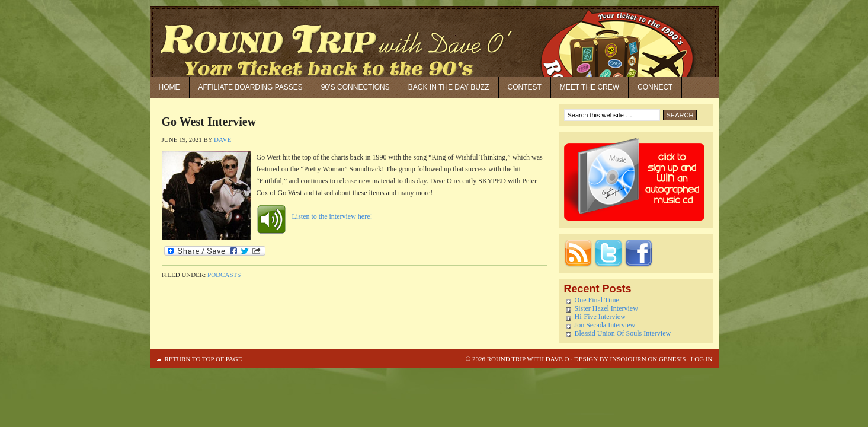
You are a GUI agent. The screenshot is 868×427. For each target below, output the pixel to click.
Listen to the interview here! (332, 216)
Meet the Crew (590, 87)
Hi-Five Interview (600, 317)
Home (169, 87)
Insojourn (628, 359)
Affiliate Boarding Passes (251, 87)
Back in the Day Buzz (449, 87)
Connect (655, 87)
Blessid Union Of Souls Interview (623, 333)
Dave (222, 139)
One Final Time (597, 300)
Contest (525, 87)
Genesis (671, 359)
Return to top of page (204, 359)
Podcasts (224, 275)
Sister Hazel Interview (606, 308)
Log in (702, 359)
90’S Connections (355, 87)
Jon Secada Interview (605, 325)
